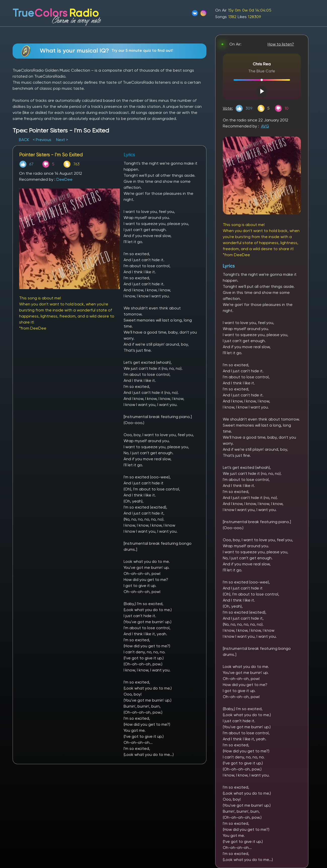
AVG (265, 126)
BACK (25, 140)
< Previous (42, 140)
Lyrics (229, 266)
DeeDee (64, 179)
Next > (62, 140)
